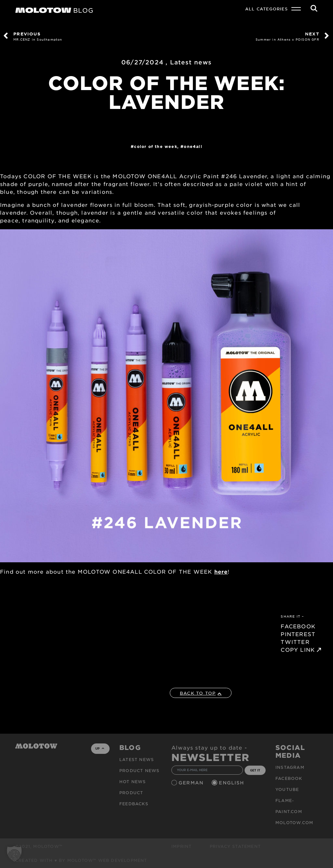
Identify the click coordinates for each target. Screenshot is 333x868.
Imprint (181, 846)
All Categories (266, 9)
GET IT (255, 770)
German (192, 783)
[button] (14, 854)
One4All (193, 146)
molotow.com (294, 822)
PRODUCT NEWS (139, 770)
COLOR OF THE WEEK (155, 146)
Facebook (289, 778)
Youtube (287, 789)
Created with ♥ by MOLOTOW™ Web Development (81, 860)
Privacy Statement (235, 846)
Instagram (290, 767)
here (221, 571)
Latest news (191, 62)
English (232, 783)
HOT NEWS (133, 781)
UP (100, 748)
